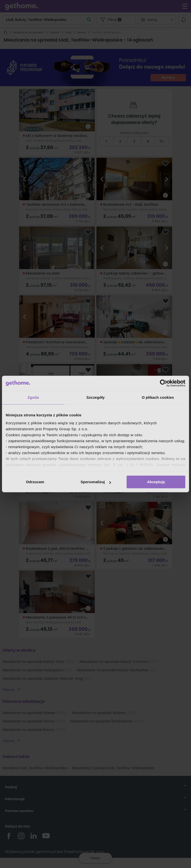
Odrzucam (35, 482)
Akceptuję (156, 482)
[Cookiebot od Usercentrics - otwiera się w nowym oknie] (164, 383)
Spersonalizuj (96, 482)
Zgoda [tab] (33, 397)
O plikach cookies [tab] (158, 397)
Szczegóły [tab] (95, 397)
